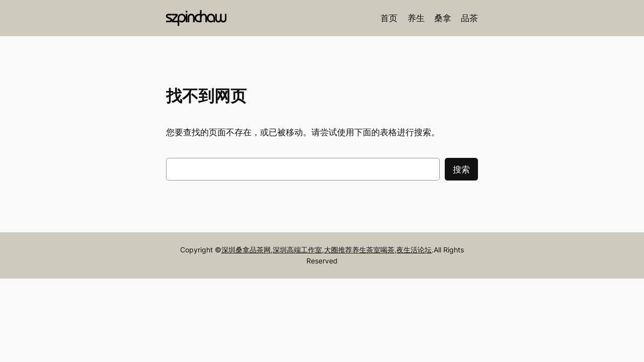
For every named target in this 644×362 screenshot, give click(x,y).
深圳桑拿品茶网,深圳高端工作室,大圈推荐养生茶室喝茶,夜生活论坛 (327, 250)
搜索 (461, 169)
